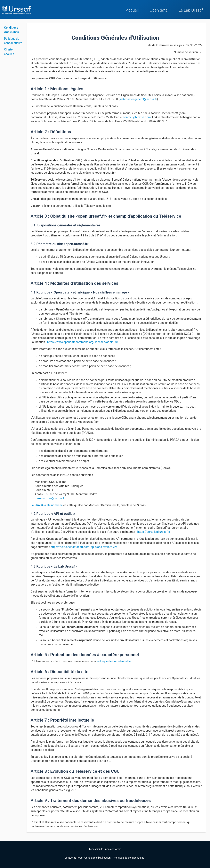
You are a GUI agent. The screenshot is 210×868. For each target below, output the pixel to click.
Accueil (132, 10)
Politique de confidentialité (129, 858)
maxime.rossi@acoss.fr (50, 498)
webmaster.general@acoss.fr (138, 99)
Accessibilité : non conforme (105, 849)
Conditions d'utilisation (98, 858)
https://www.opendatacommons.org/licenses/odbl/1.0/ (83, 342)
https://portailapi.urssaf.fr (154, 532)
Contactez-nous (74, 858)
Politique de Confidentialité (114, 661)
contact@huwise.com (137, 117)
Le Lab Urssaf (191, 10)
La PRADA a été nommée (47, 505)
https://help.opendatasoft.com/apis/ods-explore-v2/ (84, 547)
